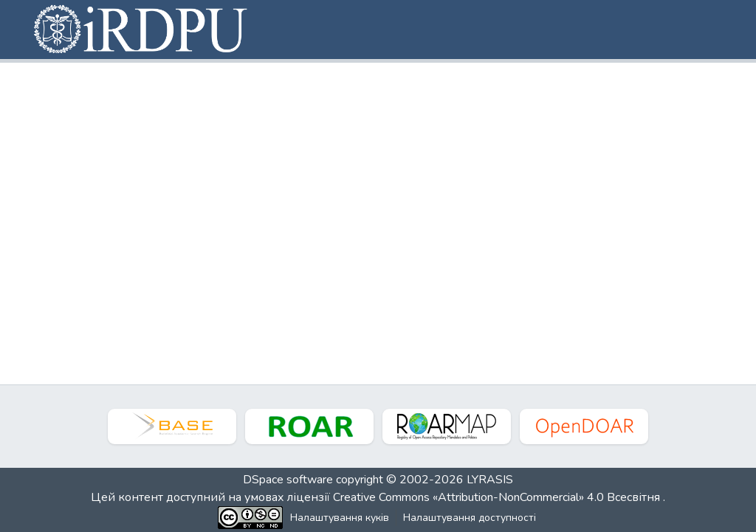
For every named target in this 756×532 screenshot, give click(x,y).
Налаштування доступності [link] (470, 518)
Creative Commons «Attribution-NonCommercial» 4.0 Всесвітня (498, 497)
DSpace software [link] (288, 480)
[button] (142, 30)
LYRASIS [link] (490, 480)
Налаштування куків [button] (340, 518)
